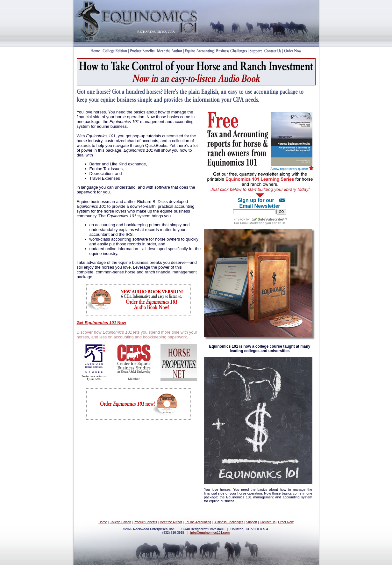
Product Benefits (145, 522)
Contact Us (268, 522)
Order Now (286, 522)
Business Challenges (228, 522)
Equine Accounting (198, 522)
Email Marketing (252, 223)
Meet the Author (171, 522)
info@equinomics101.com (210, 533)
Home (103, 522)
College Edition (120, 522)
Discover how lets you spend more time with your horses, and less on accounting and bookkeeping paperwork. (137, 335)
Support (251, 522)
